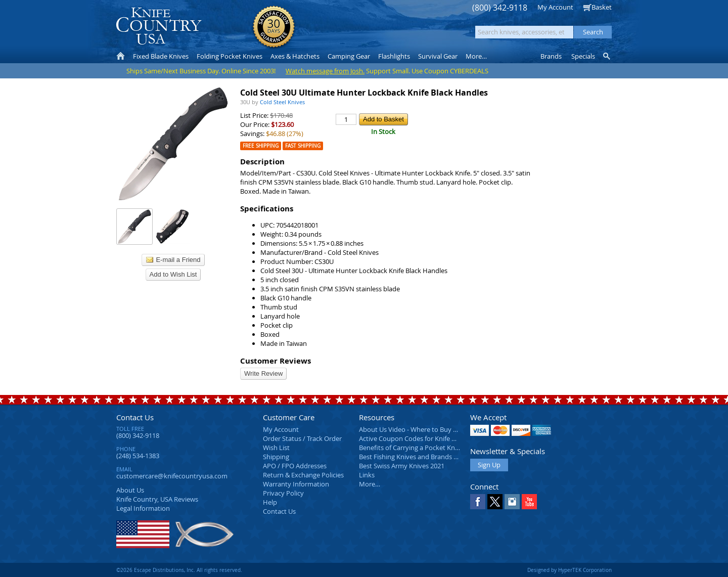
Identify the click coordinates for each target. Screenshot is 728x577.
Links (367, 475)
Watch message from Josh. (325, 71)
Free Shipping (261, 146)
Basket (602, 7)
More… (370, 484)
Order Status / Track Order (302, 438)
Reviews (157, 499)
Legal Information (143, 508)
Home (121, 56)
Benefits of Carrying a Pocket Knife (411, 448)
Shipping (276, 457)
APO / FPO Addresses (295, 466)
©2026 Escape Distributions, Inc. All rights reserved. (179, 570)
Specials (583, 56)
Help (270, 502)
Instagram (512, 502)
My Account (555, 7)
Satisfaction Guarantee (274, 28)
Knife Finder (607, 56)
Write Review (263, 373)
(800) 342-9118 (500, 8)
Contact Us (135, 417)
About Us (130, 490)
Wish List (276, 448)
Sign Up (489, 465)
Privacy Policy (283, 493)
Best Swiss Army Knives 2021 (402, 466)
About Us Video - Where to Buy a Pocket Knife (427, 429)
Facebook (478, 502)
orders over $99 (330, 31)
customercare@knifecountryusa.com (172, 476)
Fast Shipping (303, 146)
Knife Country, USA (159, 26)
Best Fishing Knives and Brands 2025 (413, 457)
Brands (551, 56)
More (476, 56)
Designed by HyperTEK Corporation (570, 570)
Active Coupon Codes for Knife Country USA (424, 438)
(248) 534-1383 (138, 456)
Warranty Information (296, 484)
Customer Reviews (276, 361)
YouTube (529, 502)
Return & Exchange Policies (303, 475)
